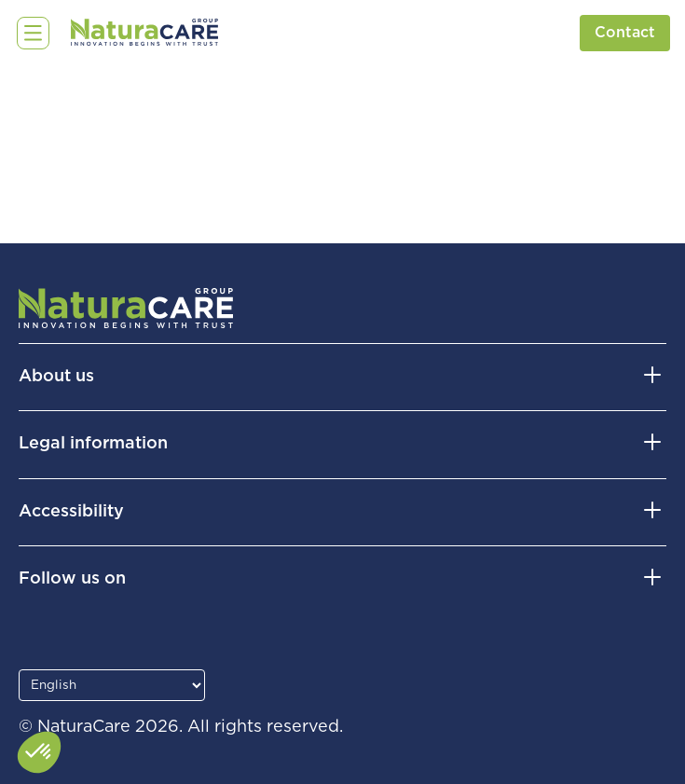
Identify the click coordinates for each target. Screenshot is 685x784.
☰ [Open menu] (29, 33)
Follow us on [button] (72, 579)
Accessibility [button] (71, 512)
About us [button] (56, 377)
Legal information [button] (93, 444)
